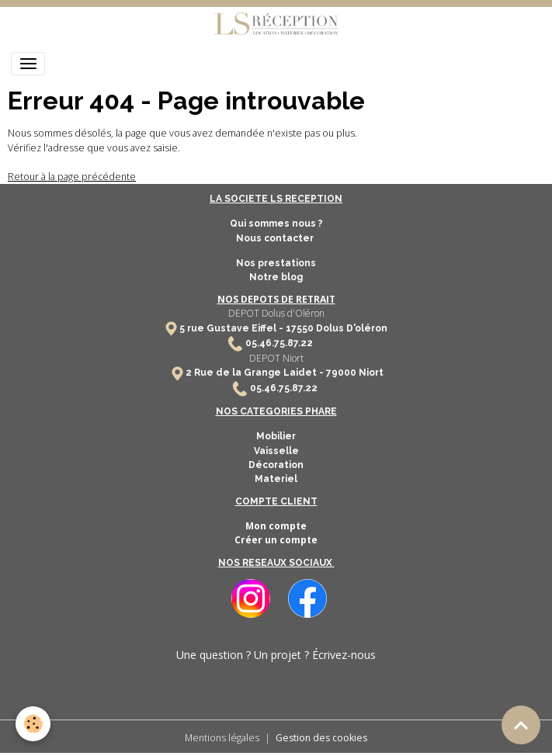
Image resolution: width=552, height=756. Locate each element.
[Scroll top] (521, 725)
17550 (300, 328)
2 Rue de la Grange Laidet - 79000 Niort (285, 373)
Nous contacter (276, 238)
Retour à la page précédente (72, 177)
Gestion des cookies (321, 738)
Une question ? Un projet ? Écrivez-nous (276, 655)
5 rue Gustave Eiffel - (233, 328)
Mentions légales (222, 738)
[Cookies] (33, 724)
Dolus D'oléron (351, 328)
